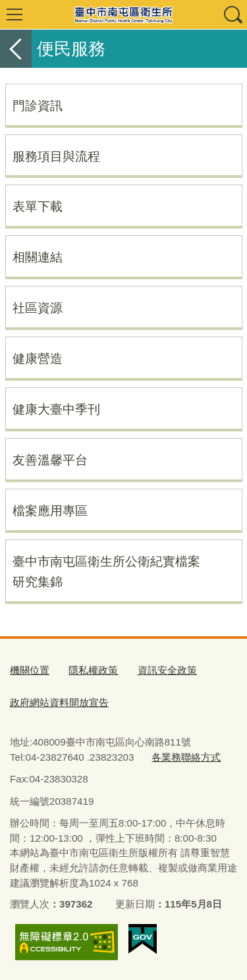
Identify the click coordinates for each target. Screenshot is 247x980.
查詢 (233, 14)
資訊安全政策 (167, 670)
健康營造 (38, 358)
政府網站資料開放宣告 (59, 702)
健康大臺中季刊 (56, 409)
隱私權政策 (93, 670)
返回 (16, 49)
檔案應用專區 (50, 510)
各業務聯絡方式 (186, 757)
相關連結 (38, 257)
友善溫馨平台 (50, 460)
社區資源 (38, 308)
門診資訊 (38, 105)
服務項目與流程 (56, 156)
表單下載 (38, 206)
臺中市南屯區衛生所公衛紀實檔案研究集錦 (106, 571)
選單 (14, 14)
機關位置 (30, 670)
